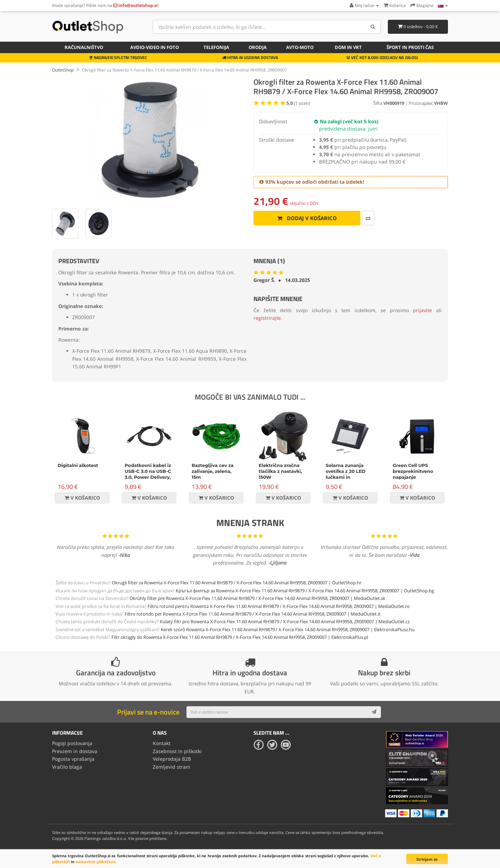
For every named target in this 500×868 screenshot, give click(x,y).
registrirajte (267, 318)
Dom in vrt (348, 47)
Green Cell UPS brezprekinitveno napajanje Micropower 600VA (415, 474)
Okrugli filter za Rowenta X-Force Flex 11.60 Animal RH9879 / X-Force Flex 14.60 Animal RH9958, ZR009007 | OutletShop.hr (237, 583)
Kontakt (162, 743)
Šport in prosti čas (410, 47)
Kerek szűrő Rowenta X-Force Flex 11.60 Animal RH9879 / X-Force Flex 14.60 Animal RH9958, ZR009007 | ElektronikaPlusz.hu (288, 629)
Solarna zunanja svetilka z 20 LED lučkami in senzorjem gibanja (348, 474)
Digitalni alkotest (78, 465)
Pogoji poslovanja (72, 743)
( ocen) (298, 103)
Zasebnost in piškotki (177, 751)
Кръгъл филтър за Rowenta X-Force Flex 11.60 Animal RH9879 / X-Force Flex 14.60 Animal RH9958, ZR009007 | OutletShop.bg (305, 591)
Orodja (258, 47)
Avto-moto (300, 47)
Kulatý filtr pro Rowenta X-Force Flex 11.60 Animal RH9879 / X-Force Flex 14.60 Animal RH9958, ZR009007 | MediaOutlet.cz (285, 621)
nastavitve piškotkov (95, 862)
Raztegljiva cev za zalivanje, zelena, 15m (213, 471)
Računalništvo (84, 47)
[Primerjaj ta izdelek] (368, 218)
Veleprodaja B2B (172, 759)
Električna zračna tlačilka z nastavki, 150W (280, 471)
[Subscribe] (374, 712)
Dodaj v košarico (307, 218)
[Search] (373, 27)
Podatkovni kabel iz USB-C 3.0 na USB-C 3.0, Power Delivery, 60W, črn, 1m (148, 474)
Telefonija (216, 47)
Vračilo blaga (67, 767)
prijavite (422, 310)
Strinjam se (427, 859)
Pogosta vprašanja (73, 759)
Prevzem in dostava (75, 751)
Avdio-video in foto (155, 47)
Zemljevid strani (172, 767)
